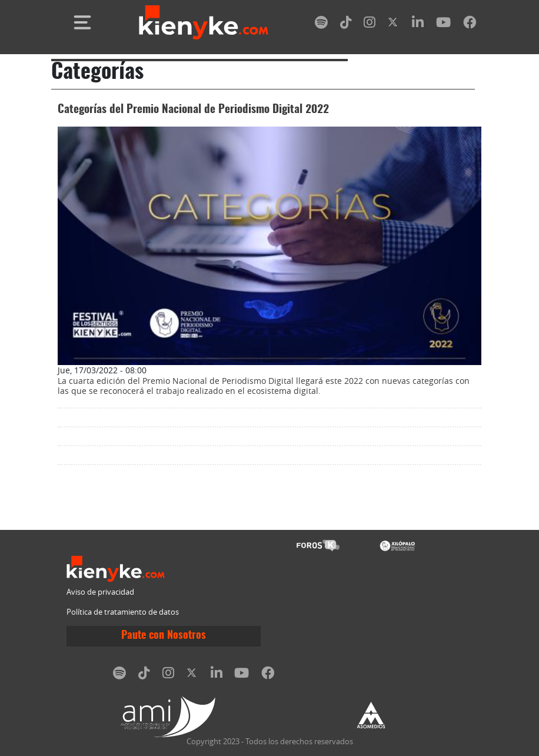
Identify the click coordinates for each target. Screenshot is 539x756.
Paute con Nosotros (164, 636)
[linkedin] (418, 24)
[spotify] (321, 24)
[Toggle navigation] (82, 22)
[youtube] (443, 24)
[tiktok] (346, 24)
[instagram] (370, 24)
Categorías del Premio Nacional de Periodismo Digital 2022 (193, 110)
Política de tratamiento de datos (123, 612)
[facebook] (470, 24)
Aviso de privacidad (100, 592)
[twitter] (394, 24)
